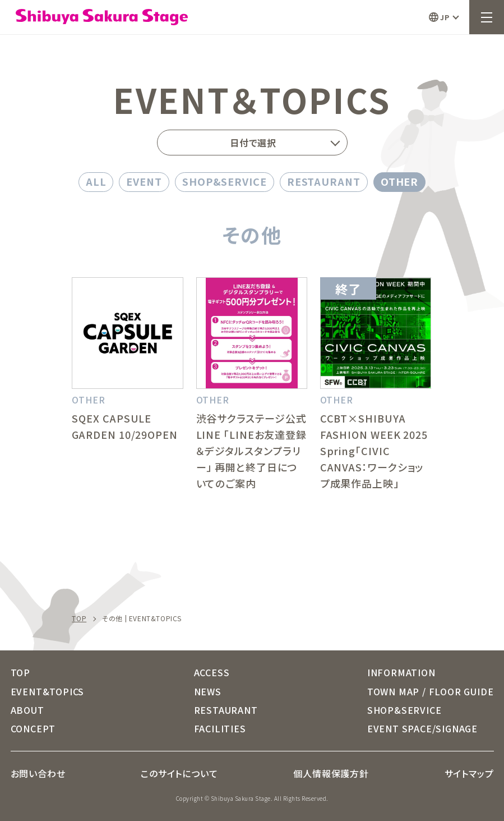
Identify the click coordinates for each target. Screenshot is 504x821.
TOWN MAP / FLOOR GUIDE (431, 691)
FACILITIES (220, 728)
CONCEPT (33, 728)
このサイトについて (179, 773)
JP (445, 17)
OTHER (400, 181)
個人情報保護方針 (331, 773)
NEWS (208, 691)
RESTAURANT (324, 181)
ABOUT (27, 710)
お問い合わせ (38, 773)
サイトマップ (469, 773)
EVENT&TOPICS (48, 691)
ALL (96, 181)
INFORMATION (401, 672)
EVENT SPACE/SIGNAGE (422, 728)
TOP (79, 618)
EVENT (144, 181)
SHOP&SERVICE (225, 181)
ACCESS (212, 672)
